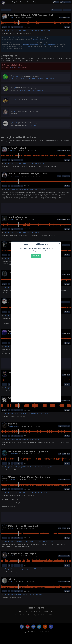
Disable (36, 256)
